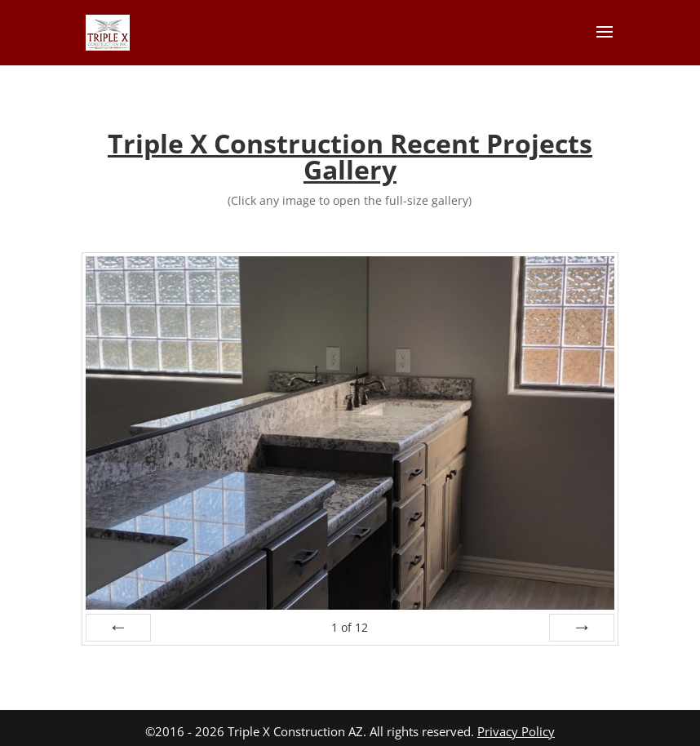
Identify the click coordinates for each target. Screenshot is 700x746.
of (350, 627)
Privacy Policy (516, 731)
